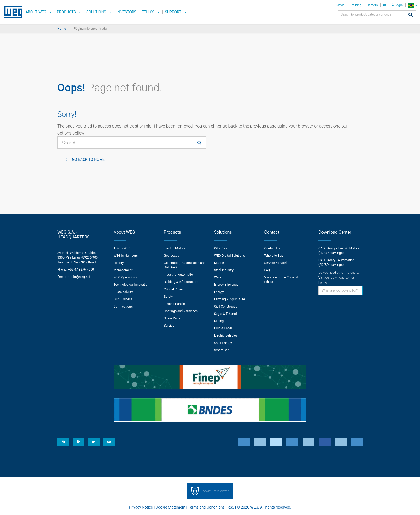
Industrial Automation (179, 275)
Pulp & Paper (223, 328)
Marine (219, 263)
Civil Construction (227, 307)
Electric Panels (175, 304)
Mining (219, 321)
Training (356, 5)
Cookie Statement (170, 507)
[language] (413, 5)
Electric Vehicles (226, 335)
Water (218, 277)
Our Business (123, 299)
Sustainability (123, 292)
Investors (126, 12)
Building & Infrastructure (181, 282)
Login (397, 5)
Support (173, 12)
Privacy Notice (141, 507)
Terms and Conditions (206, 507)
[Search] (411, 15)
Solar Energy (223, 343)
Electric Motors (175, 248)
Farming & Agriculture (229, 299)
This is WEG (122, 248)
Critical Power (174, 289)
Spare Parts (172, 318)
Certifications (123, 307)
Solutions (96, 12)
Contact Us (272, 248)
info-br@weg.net (79, 277)
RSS (231, 507)
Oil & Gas (220, 248)
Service (169, 326)
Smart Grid (222, 350)
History (119, 263)
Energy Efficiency (226, 285)
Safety (168, 297)
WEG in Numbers (126, 256)
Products (66, 12)
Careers (372, 5)
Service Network (276, 263)
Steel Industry (224, 270)
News (340, 5)
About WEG (36, 12)
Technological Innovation (131, 285)
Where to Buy (274, 256)
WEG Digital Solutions (229, 256)
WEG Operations (125, 277)
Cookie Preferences (215, 491)
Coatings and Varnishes (181, 311)
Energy (219, 292)
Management (123, 270)
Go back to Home (88, 159)
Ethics (148, 12)
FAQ (267, 270)
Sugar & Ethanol (225, 314)
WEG (11, 12)
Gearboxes (172, 256)
